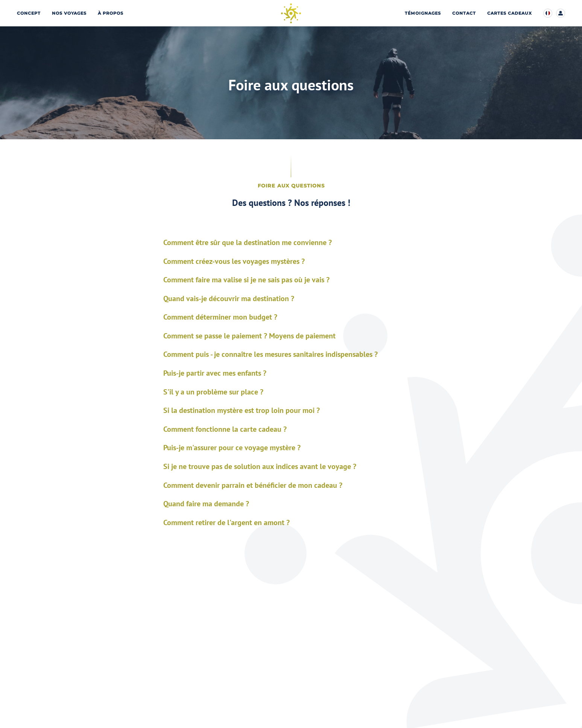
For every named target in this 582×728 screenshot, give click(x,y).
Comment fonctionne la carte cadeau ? (225, 429)
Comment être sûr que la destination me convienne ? (248, 243)
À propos (111, 13)
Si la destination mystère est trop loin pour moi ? (242, 410)
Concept (29, 13)
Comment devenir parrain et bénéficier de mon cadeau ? (253, 485)
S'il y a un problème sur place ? (213, 392)
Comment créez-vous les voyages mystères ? (234, 261)
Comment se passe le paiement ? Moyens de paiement (249, 336)
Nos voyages (69, 13)
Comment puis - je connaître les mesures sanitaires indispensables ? (270, 354)
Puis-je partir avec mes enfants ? (215, 373)
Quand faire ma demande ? (206, 504)
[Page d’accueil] (291, 13)
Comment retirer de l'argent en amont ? (226, 523)
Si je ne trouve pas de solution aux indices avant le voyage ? (260, 467)
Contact (464, 13)
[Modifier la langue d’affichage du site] (548, 13)
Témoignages (423, 13)
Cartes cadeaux (510, 13)
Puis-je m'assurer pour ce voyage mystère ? (232, 448)
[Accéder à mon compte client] (561, 13)
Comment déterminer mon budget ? (220, 317)
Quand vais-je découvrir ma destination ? (229, 299)
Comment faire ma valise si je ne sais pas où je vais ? (246, 280)
